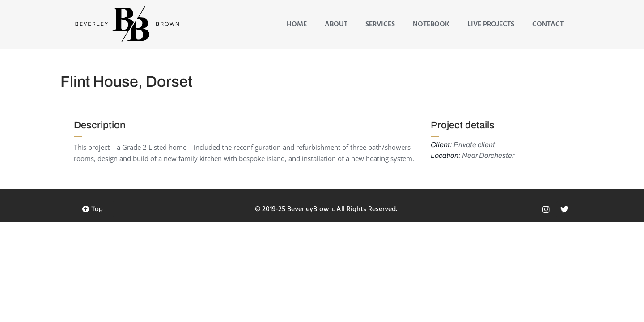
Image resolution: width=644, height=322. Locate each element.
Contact (548, 25)
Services (380, 25)
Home (297, 25)
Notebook (431, 25)
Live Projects (491, 25)
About (336, 25)
